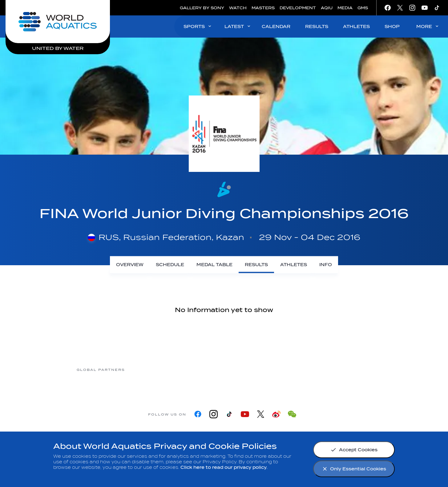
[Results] (256, 265)
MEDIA (345, 8)
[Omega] (248, 369)
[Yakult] (347, 369)
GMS (363, 8)
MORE (428, 26)
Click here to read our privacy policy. (224, 467)
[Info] (326, 265)
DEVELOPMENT (298, 8)
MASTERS (263, 8)
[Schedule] (170, 265)
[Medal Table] (214, 265)
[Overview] (130, 265)
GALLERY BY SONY (202, 8)
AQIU (327, 8)
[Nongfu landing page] (199, 369)
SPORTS (198, 26)
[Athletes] (294, 265)
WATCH (238, 8)
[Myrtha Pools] (150, 369)
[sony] (297, 369)
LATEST (238, 26)
